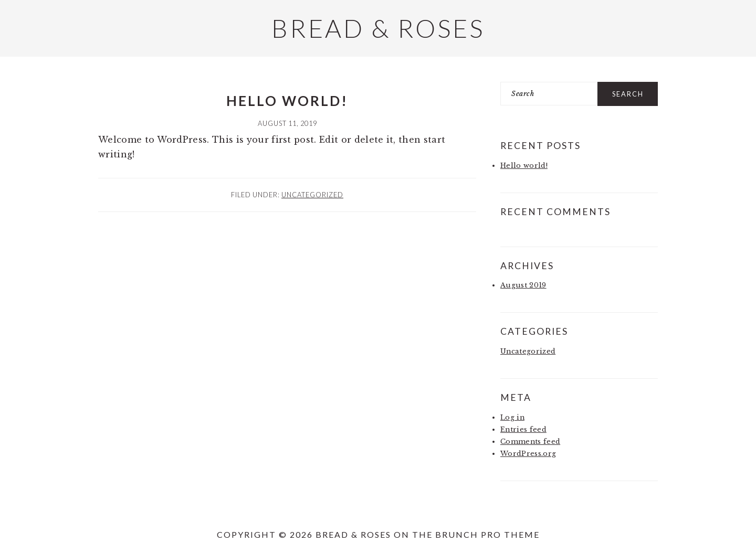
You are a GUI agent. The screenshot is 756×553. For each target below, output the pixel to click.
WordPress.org (528, 454)
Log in (512, 417)
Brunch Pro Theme (487, 534)
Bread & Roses (378, 28)
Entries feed (523, 429)
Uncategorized (312, 195)
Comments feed (530, 442)
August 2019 (523, 285)
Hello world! (287, 101)
